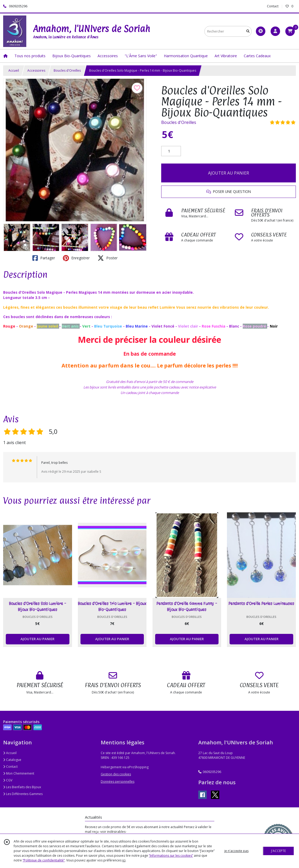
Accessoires (36, 70)
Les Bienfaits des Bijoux (22, 787)
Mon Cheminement (19, 773)
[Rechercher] (248, 31)
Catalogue (12, 760)
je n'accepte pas (236, 851)
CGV (8, 780)
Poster (108, 258)
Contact (273, 6)
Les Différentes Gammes (23, 794)
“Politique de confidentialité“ (44, 860)
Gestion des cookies (116, 774)
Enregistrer (76, 258)
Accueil (14, 70)
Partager (44, 258)
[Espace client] (275, 31)
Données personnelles (118, 782)
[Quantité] (171, 151)
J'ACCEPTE (278, 851)
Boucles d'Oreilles (67, 70)
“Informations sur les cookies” (171, 856)
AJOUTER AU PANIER (229, 173)
